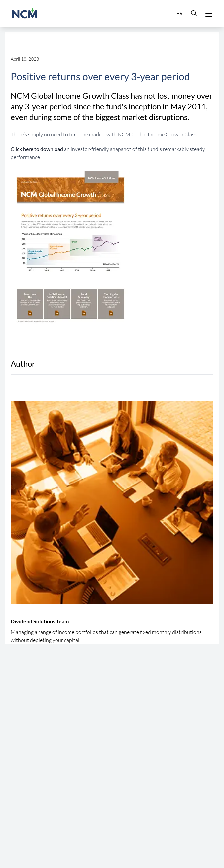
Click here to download (37, 149)
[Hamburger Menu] (209, 13)
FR (180, 13)
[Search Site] (194, 13)
